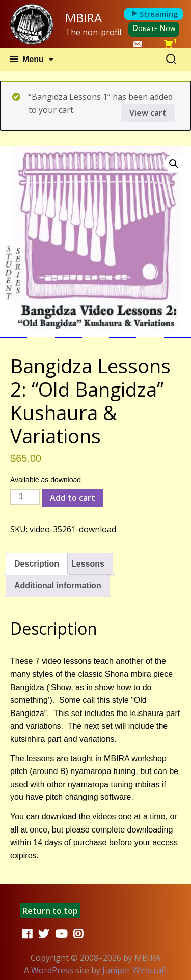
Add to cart (73, 498)
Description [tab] (37, 564)
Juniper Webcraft (135, 970)
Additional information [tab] (58, 586)
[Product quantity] (25, 497)
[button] (174, 164)
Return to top (50, 911)
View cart (148, 113)
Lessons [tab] (88, 564)
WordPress (52, 970)
